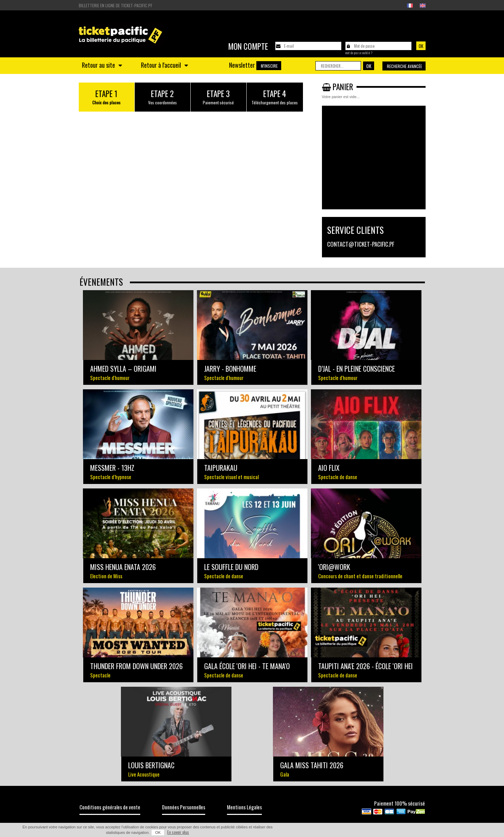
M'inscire (269, 66)
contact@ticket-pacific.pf (361, 244)
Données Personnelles (184, 807)
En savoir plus (178, 832)
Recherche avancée (405, 66)
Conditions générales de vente (110, 807)
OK (158, 833)
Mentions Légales (244, 807)
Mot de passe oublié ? (359, 53)
